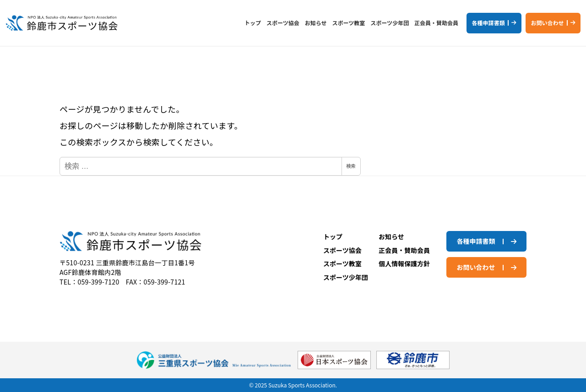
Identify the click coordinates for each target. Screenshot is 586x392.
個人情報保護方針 (404, 263)
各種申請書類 (488, 23)
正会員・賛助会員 (404, 250)
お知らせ (391, 236)
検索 (351, 166)
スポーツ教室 (342, 263)
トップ (333, 236)
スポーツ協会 (342, 250)
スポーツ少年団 (346, 277)
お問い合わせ (547, 23)
